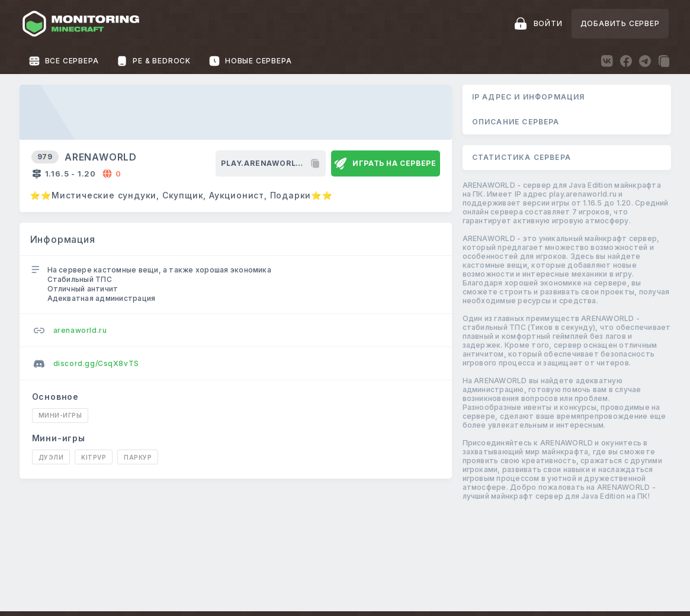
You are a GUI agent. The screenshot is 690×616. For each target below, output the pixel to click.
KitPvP (94, 457)
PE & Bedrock (153, 61)
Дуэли (51, 457)
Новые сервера (250, 61)
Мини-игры (60, 415)
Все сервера (64, 61)
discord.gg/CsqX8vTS (86, 364)
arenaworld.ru (70, 331)
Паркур (138, 457)
